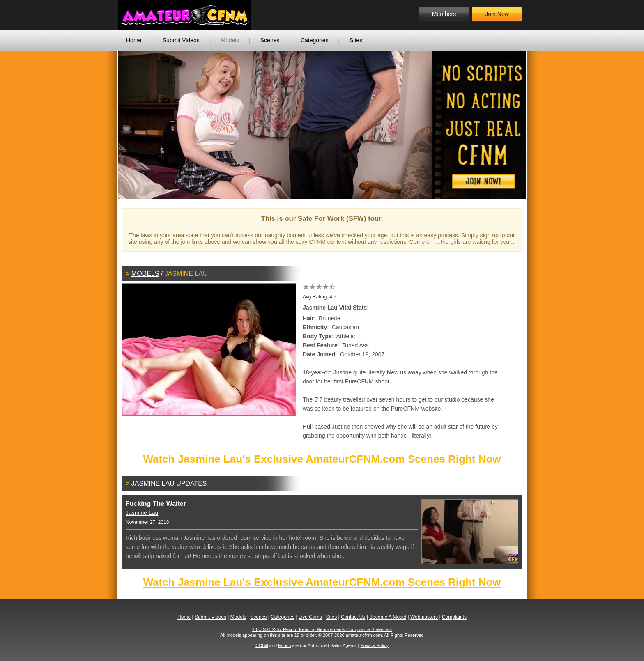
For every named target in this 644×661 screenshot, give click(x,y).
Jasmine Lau (142, 513)
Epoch (284, 645)
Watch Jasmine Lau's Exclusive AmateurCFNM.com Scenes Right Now (322, 459)
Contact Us (353, 617)
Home (134, 40)
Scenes (270, 40)
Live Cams (310, 617)
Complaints (454, 617)
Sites (356, 40)
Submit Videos (181, 40)
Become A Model (388, 617)
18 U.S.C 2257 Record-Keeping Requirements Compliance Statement (322, 629)
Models (230, 40)
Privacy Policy (374, 645)
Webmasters (424, 617)
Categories (315, 40)
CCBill (262, 645)
